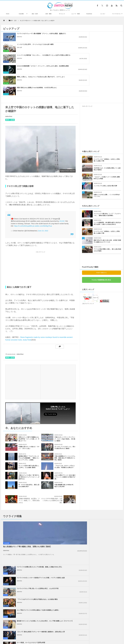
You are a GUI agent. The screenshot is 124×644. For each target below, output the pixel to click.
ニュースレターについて (81, 636)
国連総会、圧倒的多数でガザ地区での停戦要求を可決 (106, 530)
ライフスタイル (116, 14)
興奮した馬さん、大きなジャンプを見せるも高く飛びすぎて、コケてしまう (67, 46)
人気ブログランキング (88, 260)
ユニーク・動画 (76, 14)
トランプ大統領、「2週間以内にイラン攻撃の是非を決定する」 (106, 563)
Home (8, 14)
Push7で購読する (101, 229)
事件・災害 (10, 77)
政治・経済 (35, 14)
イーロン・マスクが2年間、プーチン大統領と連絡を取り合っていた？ (25, 614)
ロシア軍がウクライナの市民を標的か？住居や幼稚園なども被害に (67, 500)
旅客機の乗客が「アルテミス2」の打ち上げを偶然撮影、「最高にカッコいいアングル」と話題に (29, 415)
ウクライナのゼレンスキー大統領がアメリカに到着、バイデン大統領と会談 (106, 480)
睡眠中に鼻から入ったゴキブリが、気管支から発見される (26, 623)
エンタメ (103, 14)
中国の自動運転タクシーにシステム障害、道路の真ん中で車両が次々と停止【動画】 (65, 415)
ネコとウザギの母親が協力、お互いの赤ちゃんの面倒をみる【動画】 (52, 457)
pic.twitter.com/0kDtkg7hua (42, 183)
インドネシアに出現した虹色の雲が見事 (105, 143)
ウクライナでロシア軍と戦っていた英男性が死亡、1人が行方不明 (67, 490)
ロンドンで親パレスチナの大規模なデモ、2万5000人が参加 (106, 541)
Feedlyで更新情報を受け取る (101, 237)
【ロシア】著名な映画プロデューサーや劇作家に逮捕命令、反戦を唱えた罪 (67, 512)
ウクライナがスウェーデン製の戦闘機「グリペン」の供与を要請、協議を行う (27, 35)
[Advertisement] (40, 225)
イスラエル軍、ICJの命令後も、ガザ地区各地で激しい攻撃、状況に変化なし (67, 542)
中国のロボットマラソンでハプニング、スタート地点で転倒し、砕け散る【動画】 (65, 396)
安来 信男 (59, 38)
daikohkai (19, 40)
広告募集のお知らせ (97, 636)
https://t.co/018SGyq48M (23, 183)
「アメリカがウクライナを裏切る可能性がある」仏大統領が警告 (106, 490)
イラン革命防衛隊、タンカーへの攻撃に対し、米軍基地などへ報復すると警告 (67, 531)
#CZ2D (62, 178)
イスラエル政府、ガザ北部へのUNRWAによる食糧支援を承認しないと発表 (106, 553)
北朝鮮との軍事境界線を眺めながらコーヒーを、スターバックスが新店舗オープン (26, 605)
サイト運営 (40, 636)
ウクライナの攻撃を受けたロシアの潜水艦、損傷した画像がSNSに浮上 (67, 480)
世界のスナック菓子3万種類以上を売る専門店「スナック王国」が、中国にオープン (29, 396)
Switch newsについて (27, 636)
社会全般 (21, 14)
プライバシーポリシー (53, 636)
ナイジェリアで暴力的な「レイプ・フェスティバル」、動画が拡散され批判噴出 (107, 171)
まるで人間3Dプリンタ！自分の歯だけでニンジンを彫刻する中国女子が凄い (65, 434)
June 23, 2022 (43, 187)
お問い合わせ (67, 636)
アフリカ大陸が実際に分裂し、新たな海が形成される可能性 (107, 207)
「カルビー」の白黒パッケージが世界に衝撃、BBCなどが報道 (107, 135)
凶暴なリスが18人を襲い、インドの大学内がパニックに (107, 152)
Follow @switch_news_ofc (65, 372)
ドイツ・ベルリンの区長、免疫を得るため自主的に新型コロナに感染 (26, 596)
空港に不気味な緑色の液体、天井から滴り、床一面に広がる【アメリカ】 (26, 587)
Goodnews (89, 14)
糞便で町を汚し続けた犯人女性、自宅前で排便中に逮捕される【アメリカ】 (107, 198)
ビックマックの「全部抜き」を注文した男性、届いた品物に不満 (107, 117)
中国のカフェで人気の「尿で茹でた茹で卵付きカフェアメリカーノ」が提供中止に (29, 434)
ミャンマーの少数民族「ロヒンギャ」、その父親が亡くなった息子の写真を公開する (106, 35)
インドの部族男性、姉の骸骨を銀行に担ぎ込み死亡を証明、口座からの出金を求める (107, 180)
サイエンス (62, 14)
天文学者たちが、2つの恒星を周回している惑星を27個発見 (107, 126)
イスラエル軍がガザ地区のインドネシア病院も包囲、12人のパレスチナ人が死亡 (67, 553)
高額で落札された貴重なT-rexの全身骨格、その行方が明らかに (106, 45)
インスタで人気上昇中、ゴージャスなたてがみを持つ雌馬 (67, 34)
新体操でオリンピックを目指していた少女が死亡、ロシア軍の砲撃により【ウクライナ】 (106, 501)
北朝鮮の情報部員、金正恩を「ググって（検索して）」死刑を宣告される (29, 457)
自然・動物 (48, 14)
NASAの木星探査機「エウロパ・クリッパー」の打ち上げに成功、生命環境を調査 (27, 46)
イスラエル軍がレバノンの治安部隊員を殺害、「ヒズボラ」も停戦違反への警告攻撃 (67, 563)
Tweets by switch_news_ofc (62, 584)
